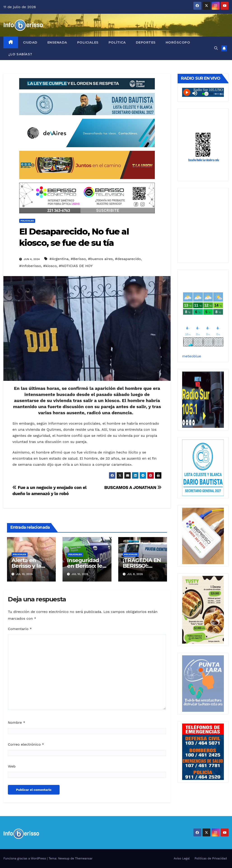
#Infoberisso (30, 266)
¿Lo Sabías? (20, 54)
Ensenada (57, 42)
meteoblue (192, 356)
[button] (216, 48)
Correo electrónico (26, 744)
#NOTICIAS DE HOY (76, 266)
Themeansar (84, 858)
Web (12, 766)
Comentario (20, 629)
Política (117, 42)
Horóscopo (178, 42)
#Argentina (59, 259)
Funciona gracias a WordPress (25, 858)
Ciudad (30, 42)
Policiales (88, 42)
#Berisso (78, 259)
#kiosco (50, 266)
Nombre (17, 723)
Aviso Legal (182, 858)
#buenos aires (100, 259)
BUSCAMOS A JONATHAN (133, 488)
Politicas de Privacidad (211, 858)
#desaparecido (128, 259)
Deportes (146, 42)
